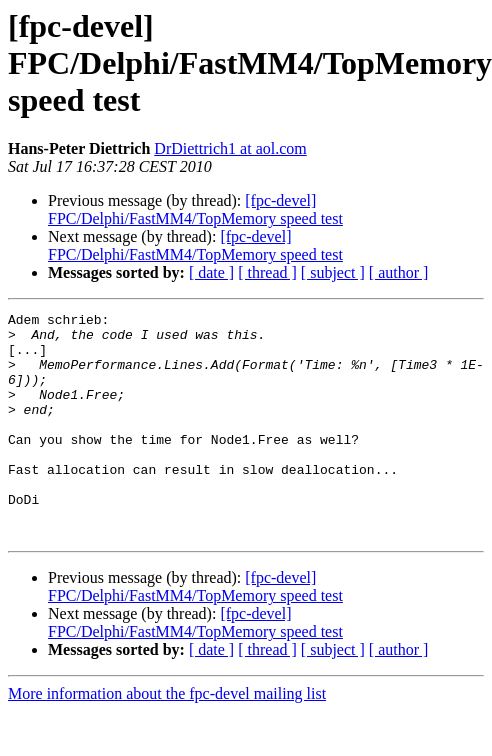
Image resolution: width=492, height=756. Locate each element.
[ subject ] (333, 272)
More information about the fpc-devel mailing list (167, 738)
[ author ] (399, 272)
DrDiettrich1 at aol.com (230, 148)
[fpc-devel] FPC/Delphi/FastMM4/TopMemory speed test (195, 209)
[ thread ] (267, 272)
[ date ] (211, 272)
